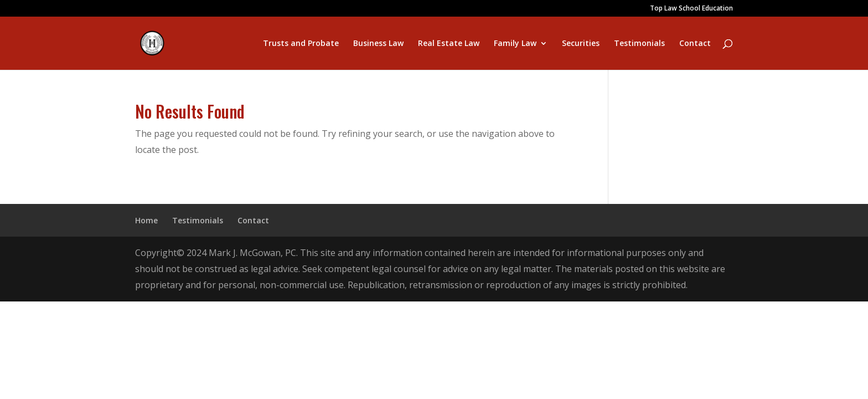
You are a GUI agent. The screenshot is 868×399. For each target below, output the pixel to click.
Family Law (515, 44)
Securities (581, 44)
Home (146, 220)
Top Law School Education (691, 9)
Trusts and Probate (301, 44)
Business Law (378, 44)
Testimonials (639, 44)
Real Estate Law (449, 44)
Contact (695, 44)
